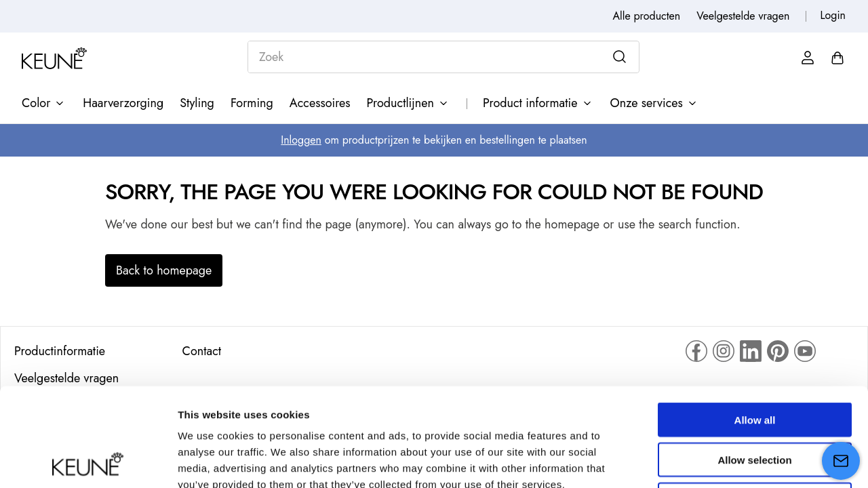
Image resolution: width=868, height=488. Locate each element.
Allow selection (754, 362)
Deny (755, 402)
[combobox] (443, 57)
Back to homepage (164, 270)
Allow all (755, 322)
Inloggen (301, 140)
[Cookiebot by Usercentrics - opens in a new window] (88, 462)
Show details (712, 461)
